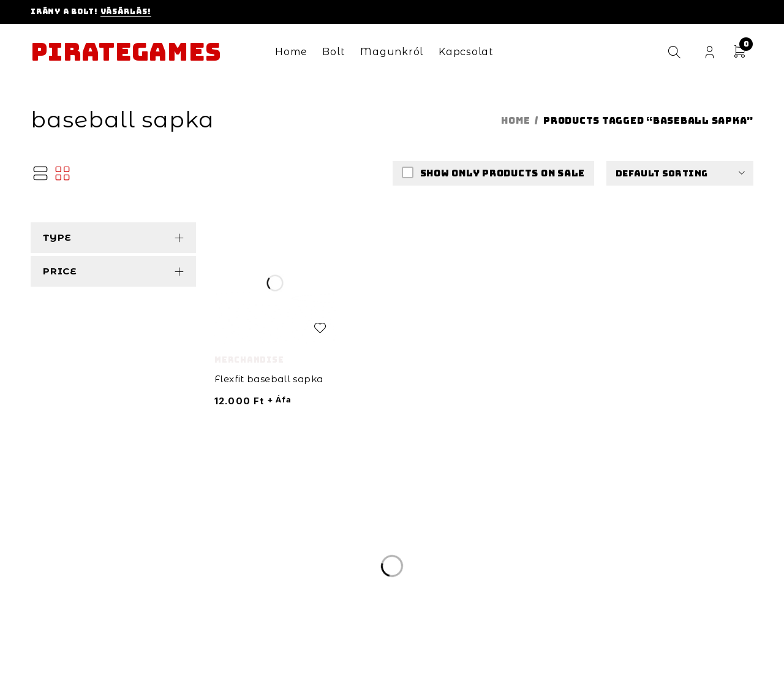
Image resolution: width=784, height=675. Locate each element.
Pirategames (126, 52)
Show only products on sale (501, 173)
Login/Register (710, 52)
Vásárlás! (126, 12)
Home (515, 121)
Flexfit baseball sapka (269, 379)
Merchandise (249, 360)
